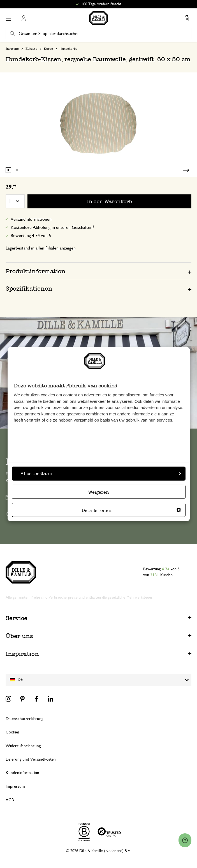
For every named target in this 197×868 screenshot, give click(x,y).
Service (17, 618)
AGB (10, 800)
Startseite (12, 49)
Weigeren (98, 492)
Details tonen (131, 510)
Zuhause (31, 49)
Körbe (48, 49)
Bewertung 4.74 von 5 (31, 236)
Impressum (15, 786)
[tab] (98, 271)
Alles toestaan (101, 473)
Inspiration (22, 654)
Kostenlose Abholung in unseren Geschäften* (53, 227)
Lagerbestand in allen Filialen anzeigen (41, 248)
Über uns (19, 636)
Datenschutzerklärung (24, 719)
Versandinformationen (31, 219)
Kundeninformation (22, 773)
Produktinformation (36, 271)
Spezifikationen (29, 289)
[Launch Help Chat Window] (185, 840)
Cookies (13, 732)
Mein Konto (24, 18)
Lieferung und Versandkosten (31, 759)
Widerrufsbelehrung (23, 746)
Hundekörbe (69, 49)
